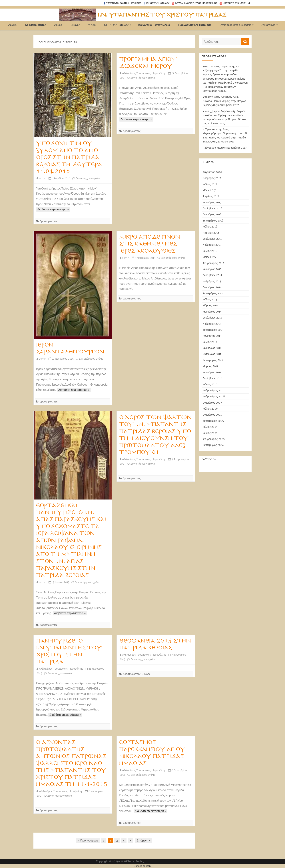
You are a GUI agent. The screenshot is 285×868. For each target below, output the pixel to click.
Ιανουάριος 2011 (212, 372)
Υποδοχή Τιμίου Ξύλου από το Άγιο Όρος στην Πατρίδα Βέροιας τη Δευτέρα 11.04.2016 (69, 157)
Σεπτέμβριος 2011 (213, 360)
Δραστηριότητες (35, 25)
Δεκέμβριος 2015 (212, 239)
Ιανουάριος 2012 (212, 348)
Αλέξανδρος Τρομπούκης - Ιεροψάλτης (144, 73)
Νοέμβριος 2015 (212, 245)
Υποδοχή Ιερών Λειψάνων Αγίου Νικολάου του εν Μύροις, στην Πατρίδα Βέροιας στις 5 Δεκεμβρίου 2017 (224, 101)
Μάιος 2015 (209, 257)
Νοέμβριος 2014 (212, 281)
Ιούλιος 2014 (210, 299)
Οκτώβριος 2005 (212, 415)
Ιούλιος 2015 (210, 251)
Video (92, 25)
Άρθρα (58, 25)
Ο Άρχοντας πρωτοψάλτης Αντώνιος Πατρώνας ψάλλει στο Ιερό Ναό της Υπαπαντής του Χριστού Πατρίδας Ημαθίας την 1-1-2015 (72, 763)
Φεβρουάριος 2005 (214, 439)
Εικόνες (75, 25)
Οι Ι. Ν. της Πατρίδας (116, 25)
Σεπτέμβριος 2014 (213, 293)
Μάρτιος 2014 (210, 305)
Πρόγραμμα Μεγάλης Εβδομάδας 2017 (225, 148)
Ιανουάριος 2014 (212, 312)
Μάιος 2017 (209, 190)
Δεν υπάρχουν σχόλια (88, 178)
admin (43, 178)
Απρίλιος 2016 (211, 233)
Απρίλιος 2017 (211, 196)
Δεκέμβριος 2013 (212, 318)
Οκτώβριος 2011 (212, 354)
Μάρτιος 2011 (210, 366)
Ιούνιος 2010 (210, 384)
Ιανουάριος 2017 (212, 202)
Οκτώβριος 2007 (212, 403)
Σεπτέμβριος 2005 (213, 421)
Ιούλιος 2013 (210, 342)
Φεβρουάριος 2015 (213, 263)
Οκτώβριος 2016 (212, 214)
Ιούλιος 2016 (210, 227)
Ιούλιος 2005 (210, 427)
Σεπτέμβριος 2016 (213, 221)
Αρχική (12, 25)
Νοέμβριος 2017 (212, 178)
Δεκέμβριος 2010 (212, 378)
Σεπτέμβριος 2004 (213, 445)
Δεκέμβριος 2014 (212, 275)
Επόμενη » (143, 840)
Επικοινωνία (268, 25)
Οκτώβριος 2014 (212, 287)
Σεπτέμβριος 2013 (213, 330)
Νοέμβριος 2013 (212, 324)
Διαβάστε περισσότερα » (53, 209)
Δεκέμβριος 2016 (212, 208)
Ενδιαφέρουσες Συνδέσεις (235, 25)
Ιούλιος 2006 (210, 409)
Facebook (209, 459)
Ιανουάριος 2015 (212, 269)
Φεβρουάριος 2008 (214, 396)
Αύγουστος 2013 (212, 336)
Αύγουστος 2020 (212, 172)
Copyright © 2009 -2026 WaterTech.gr (121, 861)
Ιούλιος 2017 (210, 184)
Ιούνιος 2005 (210, 433)
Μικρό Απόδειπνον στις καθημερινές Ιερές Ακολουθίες (150, 244)
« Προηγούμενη (88, 840)
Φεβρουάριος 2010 (213, 390)
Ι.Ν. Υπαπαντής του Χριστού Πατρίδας (162, 15)
